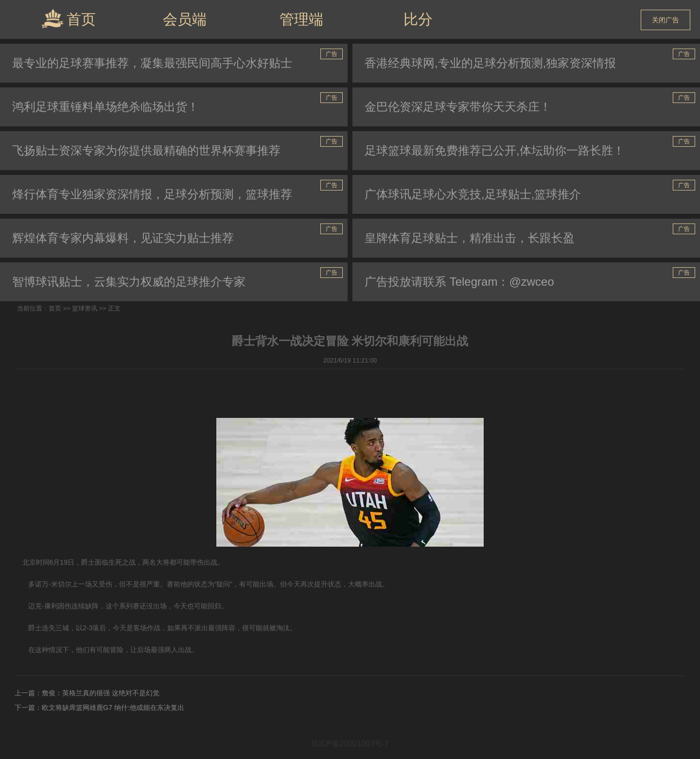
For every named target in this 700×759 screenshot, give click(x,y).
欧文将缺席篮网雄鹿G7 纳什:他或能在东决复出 (113, 707)
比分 (418, 19)
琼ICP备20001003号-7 (350, 744)
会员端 (185, 19)
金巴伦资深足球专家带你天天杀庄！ (458, 107)
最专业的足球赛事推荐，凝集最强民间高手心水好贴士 (152, 63)
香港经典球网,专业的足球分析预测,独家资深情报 (490, 63)
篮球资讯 (85, 308)
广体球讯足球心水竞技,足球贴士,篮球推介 (473, 194)
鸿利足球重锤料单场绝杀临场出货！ (105, 107)
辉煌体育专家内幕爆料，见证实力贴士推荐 (123, 238)
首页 (68, 18)
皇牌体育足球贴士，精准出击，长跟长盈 (470, 238)
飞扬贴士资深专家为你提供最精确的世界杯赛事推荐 (146, 150)
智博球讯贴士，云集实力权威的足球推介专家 (129, 282)
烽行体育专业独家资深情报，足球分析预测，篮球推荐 (152, 194)
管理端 (301, 19)
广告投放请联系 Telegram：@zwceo (459, 282)
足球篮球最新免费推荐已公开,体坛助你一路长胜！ (495, 150)
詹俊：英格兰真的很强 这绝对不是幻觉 (101, 693)
